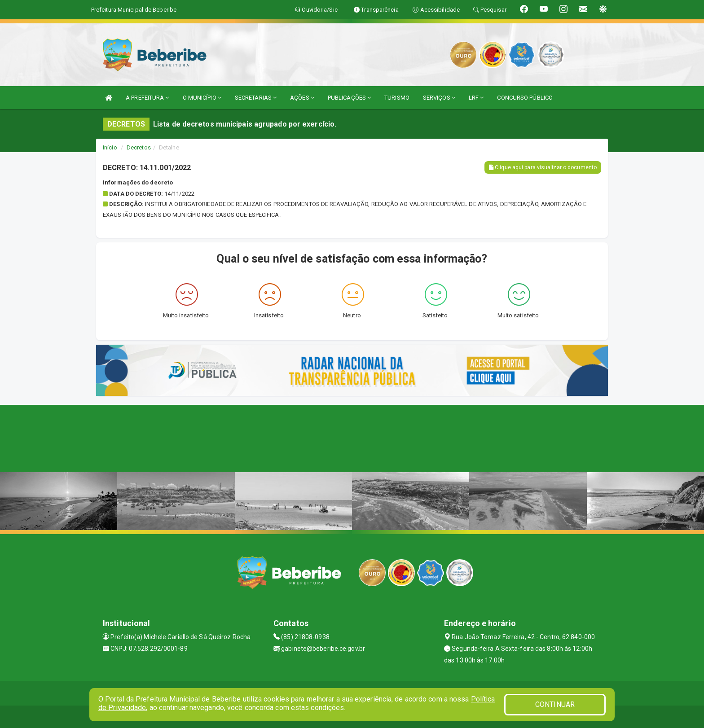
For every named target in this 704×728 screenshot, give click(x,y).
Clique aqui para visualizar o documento (543, 167)
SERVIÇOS (439, 98)
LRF (476, 98)
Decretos (139, 147)
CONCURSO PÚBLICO (525, 98)
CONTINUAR (555, 704)
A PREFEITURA (147, 98)
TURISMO (397, 98)
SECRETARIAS (256, 98)
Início (110, 147)
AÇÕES (302, 98)
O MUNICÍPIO (202, 98)
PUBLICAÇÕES (349, 98)
